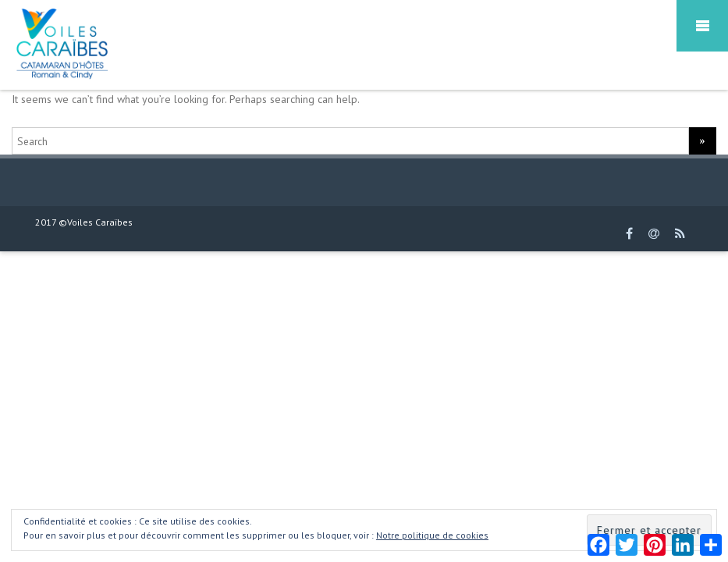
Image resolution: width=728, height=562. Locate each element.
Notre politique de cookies (432, 535)
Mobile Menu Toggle (702, 26)
